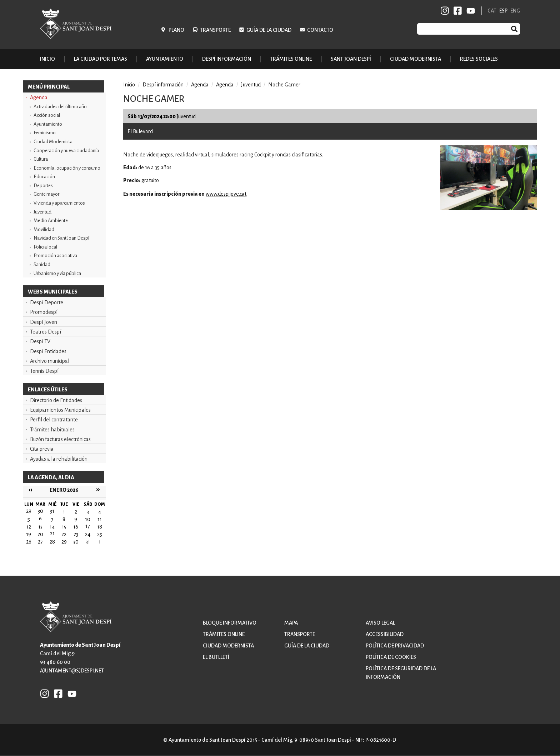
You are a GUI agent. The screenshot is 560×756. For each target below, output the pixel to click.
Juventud (42, 212)
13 (40, 527)
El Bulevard (140, 131)
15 (64, 527)
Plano (176, 30)
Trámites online (291, 59)
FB (456, 11)
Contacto (320, 30)
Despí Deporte (47, 302)
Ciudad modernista (228, 646)
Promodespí (44, 312)
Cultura (41, 159)
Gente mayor (46, 194)
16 (76, 527)
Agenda (39, 97)
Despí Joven (44, 322)
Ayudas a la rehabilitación (59, 459)
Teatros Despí (46, 332)
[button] (489, 208)
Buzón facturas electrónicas (60, 439)
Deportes (43, 186)
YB (469, 11)
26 (29, 542)
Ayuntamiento (48, 124)
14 (52, 527)
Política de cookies (391, 657)
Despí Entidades (48, 351)
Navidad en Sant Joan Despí (61, 238)
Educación (44, 177)
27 (40, 542)
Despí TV (40, 341)
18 (100, 527)
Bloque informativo (230, 623)
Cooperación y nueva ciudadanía (66, 151)
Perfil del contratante (54, 420)
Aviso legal (380, 623)
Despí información (163, 85)
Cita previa (42, 449)
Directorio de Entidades (56, 400)
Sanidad (42, 264)
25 (100, 534)
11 (100, 519)
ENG (515, 11)
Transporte (215, 30)
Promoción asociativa (55, 256)
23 (76, 534)
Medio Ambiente (51, 221)
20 (40, 534)
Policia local (45, 247)
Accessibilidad (385, 634)
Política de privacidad (395, 646)
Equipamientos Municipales (60, 410)
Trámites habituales (52, 430)
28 (52, 542)
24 (88, 534)
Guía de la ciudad (269, 30)
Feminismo (45, 133)
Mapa (291, 623)
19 (29, 534)
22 (64, 534)
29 (64, 542)
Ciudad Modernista (53, 142)
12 (29, 527)
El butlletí (216, 657)
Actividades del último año (60, 107)
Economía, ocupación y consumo (67, 168)
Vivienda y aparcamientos (59, 203)
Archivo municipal (50, 361)
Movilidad (44, 229)
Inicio (47, 59)
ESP (503, 11)
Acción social (47, 115)
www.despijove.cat (226, 194)
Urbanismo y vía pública (57, 273)
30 (76, 542)
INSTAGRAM (445, 11)
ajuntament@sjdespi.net (72, 671)
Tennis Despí (44, 371)
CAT (492, 11)
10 (88, 519)
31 (88, 542)
